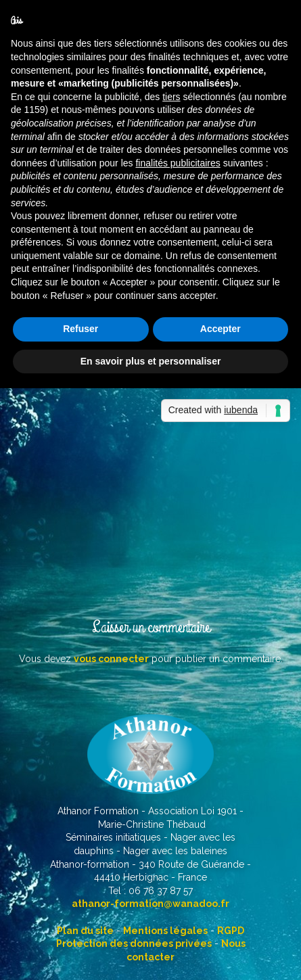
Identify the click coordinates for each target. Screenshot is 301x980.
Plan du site (85, 931)
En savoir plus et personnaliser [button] (151, 361)
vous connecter (111, 659)
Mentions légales (165, 931)
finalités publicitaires (178, 163)
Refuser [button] (80, 329)
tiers (171, 97)
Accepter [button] (221, 329)
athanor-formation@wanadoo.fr (150, 904)
